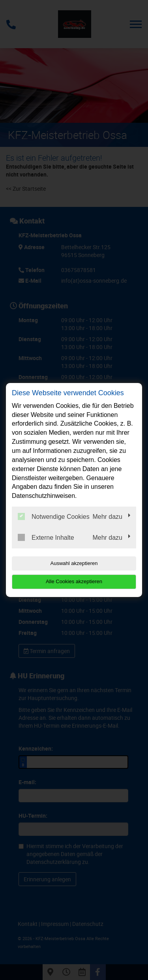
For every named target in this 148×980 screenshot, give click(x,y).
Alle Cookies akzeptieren (74, 581)
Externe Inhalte (46, 537)
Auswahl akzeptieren (74, 563)
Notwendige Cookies (54, 516)
